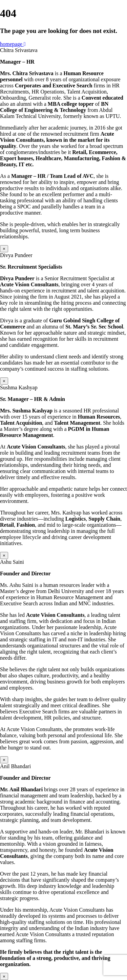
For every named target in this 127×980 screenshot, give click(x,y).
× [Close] (4, 249)
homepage (13, 44)
